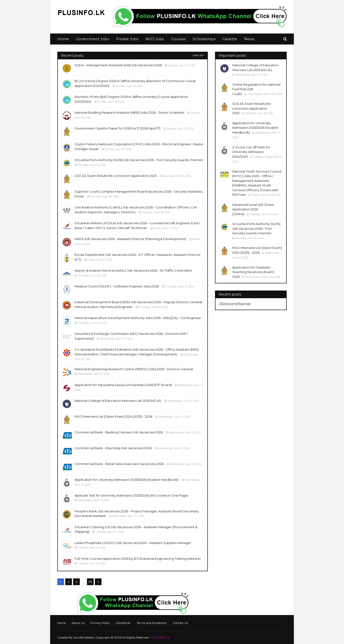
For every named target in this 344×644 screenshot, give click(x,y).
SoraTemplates (83, 637)
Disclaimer (123, 623)
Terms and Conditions (152, 623)
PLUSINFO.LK (161, 637)
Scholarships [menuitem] (204, 39)
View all (198, 55)
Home (62, 623)
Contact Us (180, 623)
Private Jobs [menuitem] (127, 39)
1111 (90, 582)
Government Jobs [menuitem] (93, 39)
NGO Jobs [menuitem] (155, 39)
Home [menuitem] (63, 39)
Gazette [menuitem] (230, 39)
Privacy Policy (100, 623)
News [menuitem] (249, 39)
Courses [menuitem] (178, 39)
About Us (78, 623)
